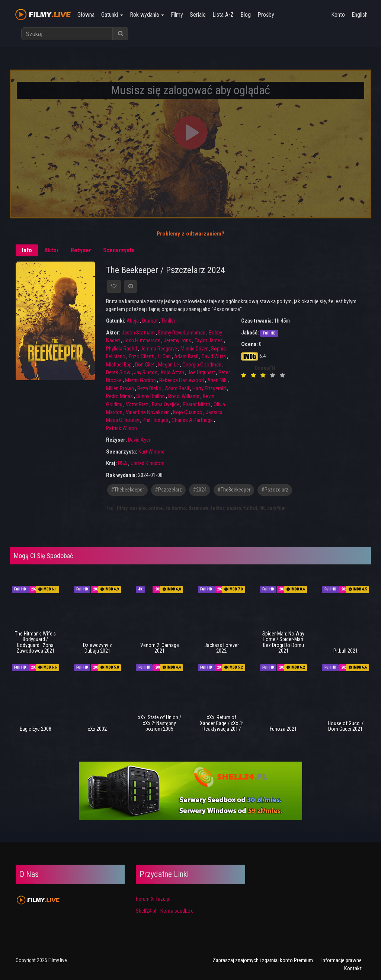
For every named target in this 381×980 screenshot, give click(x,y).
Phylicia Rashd (121, 349)
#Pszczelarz (275, 490)
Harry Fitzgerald (209, 388)
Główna (84, 15)
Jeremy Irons (177, 340)
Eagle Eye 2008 (36, 729)
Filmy (175, 15)
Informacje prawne (342, 960)
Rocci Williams (184, 396)
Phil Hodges (155, 420)
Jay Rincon (146, 372)
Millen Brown (120, 388)
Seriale (196, 15)
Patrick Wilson (121, 428)
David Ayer (139, 440)
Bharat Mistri (196, 404)
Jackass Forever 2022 (222, 648)
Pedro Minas (119, 396)
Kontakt (353, 968)
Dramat (150, 321)
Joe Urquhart (201, 372)
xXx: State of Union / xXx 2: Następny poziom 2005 (160, 723)
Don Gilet (145, 365)
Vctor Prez (137, 404)
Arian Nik (217, 380)
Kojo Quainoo (188, 412)
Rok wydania (145, 15)
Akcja (133, 321)
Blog (244, 15)
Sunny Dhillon (151, 396)
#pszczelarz (168, 490)
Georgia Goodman (202, 365)
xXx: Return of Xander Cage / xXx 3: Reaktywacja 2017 (221, 723)
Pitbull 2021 (346, 651)
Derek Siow (118, 372)
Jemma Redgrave (159, 349)
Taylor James (209, 340)
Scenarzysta (119, 250)
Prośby (264, 15)
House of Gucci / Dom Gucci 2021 (346, 726)
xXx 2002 (97, 729)
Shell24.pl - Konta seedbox (164, 911)
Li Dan (164, 356)
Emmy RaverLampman (182, 333)
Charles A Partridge (192, 420)
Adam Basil (186, 356)
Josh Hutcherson (142, 340)
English (360, 15)
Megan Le (169, 365)
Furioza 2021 (283, 729)
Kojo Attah (172, 372)
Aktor (52, 250)
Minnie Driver (194, 349)
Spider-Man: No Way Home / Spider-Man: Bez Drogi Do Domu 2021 (283, 642)
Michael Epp (119, 365)
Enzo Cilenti (142, 356)
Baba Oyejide (166, 404)
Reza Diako (149, 388)
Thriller (168, 321)
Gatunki (110, 15)
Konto (338, 15)
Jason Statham (138, 333)
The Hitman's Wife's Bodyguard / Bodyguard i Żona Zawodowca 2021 (35, 642)
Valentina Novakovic (148, 412)
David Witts (214, 356)
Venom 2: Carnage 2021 (160, 648)
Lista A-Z (221, 15)
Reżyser (81, 250)
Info (27, 250)
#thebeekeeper (127, 490)
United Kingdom (148, 463)
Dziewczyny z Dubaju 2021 (97, 648)
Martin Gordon (140, 380)
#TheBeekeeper (234, 490)
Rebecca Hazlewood (182, 380)
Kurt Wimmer (152, 452)
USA (123, 463)
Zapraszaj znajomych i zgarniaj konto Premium (263, 960)
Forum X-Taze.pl (153, 899)
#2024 (200, 490)
